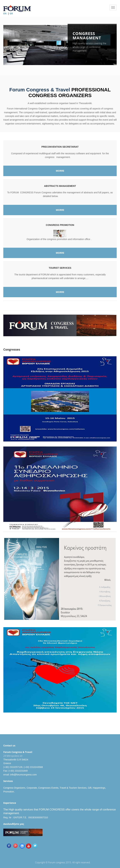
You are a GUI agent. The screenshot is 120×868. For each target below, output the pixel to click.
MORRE (60, 171)
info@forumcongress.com (23, 775)
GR (11, 13)
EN (5, 13)
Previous (6, 46)
